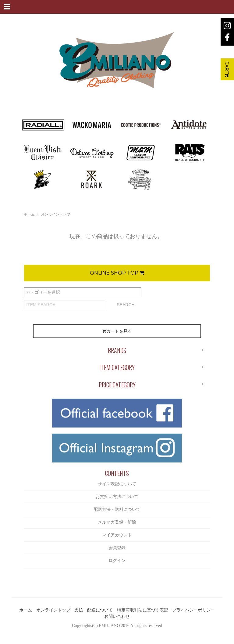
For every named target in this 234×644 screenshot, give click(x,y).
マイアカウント (117, 535)
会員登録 (117, 548)
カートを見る (117, 331)
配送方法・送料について (117, 509)
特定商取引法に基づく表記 (143, 610)
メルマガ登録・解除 (117, 522)
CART (227, 69)
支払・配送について (94, 610)
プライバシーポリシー (193, 610)
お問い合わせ (117, 616)
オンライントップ (56, 214)
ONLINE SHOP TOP (117, 273)
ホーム (29, 214)
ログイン (117, 561)
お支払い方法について (117, 497)
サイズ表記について (117, 484)
